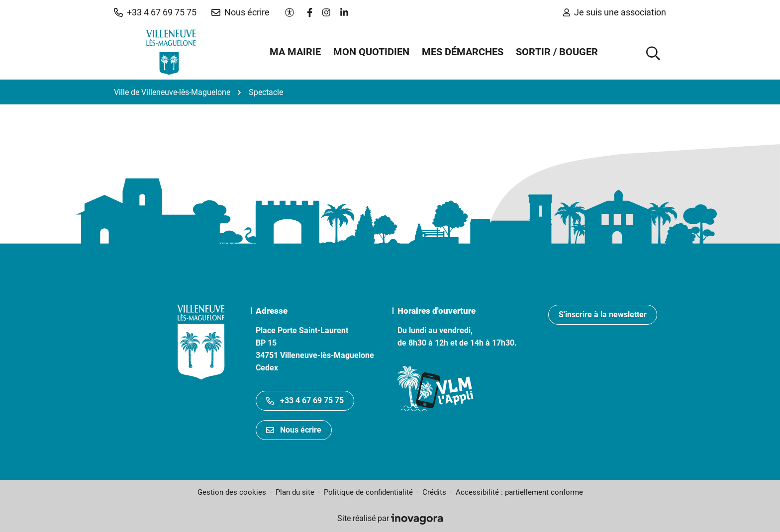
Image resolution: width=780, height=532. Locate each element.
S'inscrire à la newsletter (603, 314)
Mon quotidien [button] (371, 52)
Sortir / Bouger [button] (557, 52)
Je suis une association (615, 12)
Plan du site (295, 492)
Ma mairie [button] (295, 52)
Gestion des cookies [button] (232, 492)
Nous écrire (294, 430)
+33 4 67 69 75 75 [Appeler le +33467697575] (305, 400)
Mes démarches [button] (463, 52)
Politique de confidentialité (368, 492)
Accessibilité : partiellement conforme (519, 492)
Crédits (434, 492)
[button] (155, 12)
